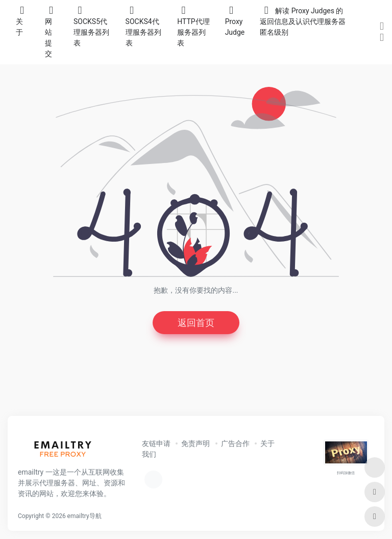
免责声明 (195, 443)
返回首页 (196, 323)
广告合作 (235, 443)
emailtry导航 (84, 516)
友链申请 (156, 443)
